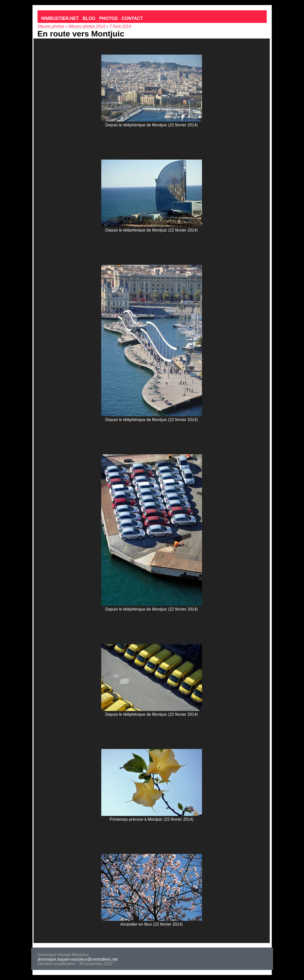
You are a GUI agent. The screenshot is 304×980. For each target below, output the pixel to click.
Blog (89, 18)
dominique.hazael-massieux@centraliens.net (78, 959)
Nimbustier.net (60, 18)
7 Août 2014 (120, 26)
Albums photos (51, 26)
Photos (109, 18)
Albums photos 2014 (87, 26)
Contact (132, 18)
